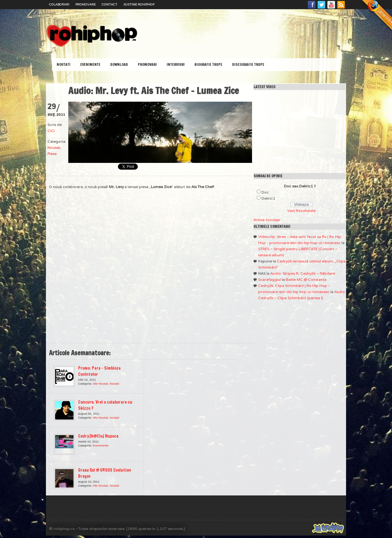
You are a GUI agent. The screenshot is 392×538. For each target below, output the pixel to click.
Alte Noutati (100, 384)
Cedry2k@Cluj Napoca (98, 436)
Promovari (147, 64)
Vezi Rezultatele (301, 211)
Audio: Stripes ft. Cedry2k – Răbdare (303, 273)
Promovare (85, 4)
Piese (52, 154)
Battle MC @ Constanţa (306, 279)
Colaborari (59, 4)
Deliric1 (268, 198)
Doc (265, 192)
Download (119, 64)
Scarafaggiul (269, 279)
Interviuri (176, 64)
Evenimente (90, 64)
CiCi (51, 131)
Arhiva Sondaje (267, 220)
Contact (109, 4)
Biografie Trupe (208, 64)
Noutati (64, 64)
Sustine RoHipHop (139, 4)
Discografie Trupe (248, 64)
